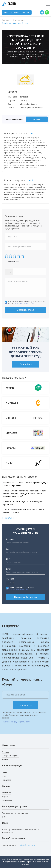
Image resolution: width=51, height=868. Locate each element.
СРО (4, 817)
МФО (4, 776)
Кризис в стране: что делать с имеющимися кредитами (24, 503)
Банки (5, 772)
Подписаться (26, 705)
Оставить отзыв (26, 310)
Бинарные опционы (11, 756)
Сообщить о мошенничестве (17, 12)
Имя (8, 559)
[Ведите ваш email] (26, 695)
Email (8, 569)
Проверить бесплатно (26, 597)
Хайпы (5, 760)
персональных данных (24, 303)
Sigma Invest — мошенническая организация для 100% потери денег (26, 484)
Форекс (5, 752)
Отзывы (37, 119)
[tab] (15, 119)
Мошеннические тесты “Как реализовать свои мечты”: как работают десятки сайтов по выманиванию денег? (25, 493)
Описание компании (14, 119)
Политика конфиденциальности (16, 722)
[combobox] (9, 272)
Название (11, 539)
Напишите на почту (19, 845)
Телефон (10, 579)
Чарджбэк (6, 780)
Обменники (7, 800)
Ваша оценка (13, 261)
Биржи (5, 796)
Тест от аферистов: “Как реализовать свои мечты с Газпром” (24, 511)
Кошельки (6, 793)
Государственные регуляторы (15, 813)
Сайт (8, 549)
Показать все (9, 518)
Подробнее (26, 364)
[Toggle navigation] (48, 4)
